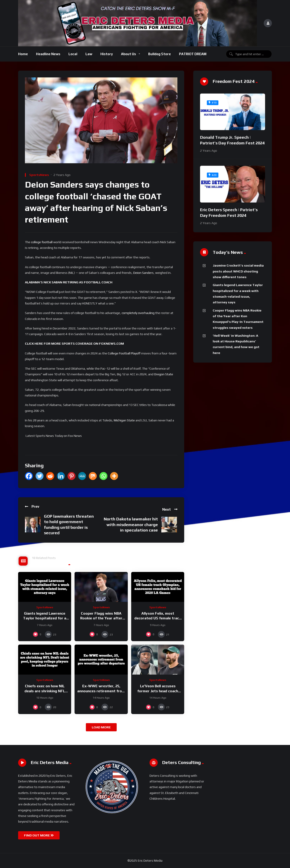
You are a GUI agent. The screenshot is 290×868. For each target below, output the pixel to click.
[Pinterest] (71, 476)
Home (23, 54)
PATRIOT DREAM (193, 54)
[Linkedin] (61, 476)
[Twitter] (40, 476)
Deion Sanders (143, 273)
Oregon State (164, 374)
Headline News (48, 54)
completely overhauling (138, 313)
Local (73, 54)
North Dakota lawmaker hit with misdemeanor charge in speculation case (131, 524)
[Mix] (93, 476)
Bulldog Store (159, 54)
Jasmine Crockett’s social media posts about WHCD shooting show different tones (238, 271)
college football (42, 242)
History (107, 54)
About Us (128, 54)
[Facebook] (29, 476)
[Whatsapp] (103, 476)
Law (89, 54)
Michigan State (124, 420)
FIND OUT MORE (39, 835)
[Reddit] (50, 476)
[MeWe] (82, 476)
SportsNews (39, 175)
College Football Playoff (124, 353)
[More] (114, 476)
